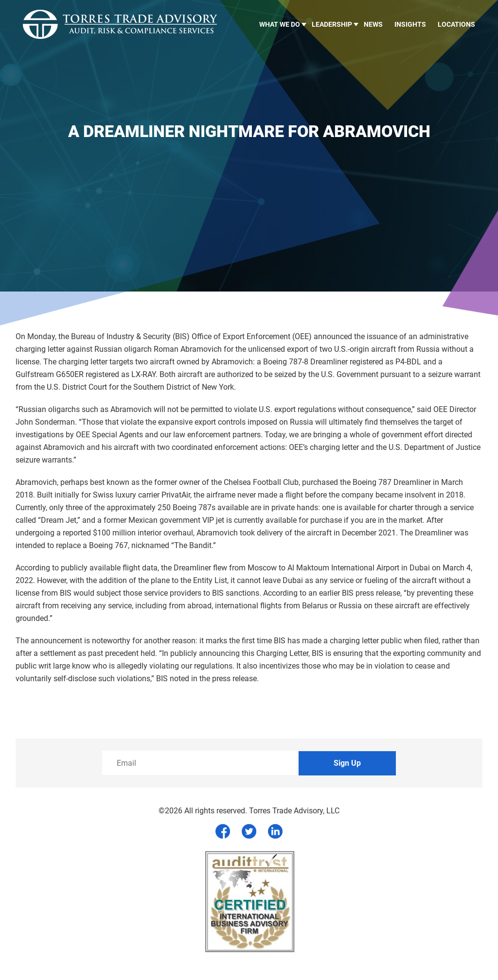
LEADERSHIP (332, 24)
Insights (410, 24)
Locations (456, 24)
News (373, 24)
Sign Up (347, 763)
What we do (280, 24)
